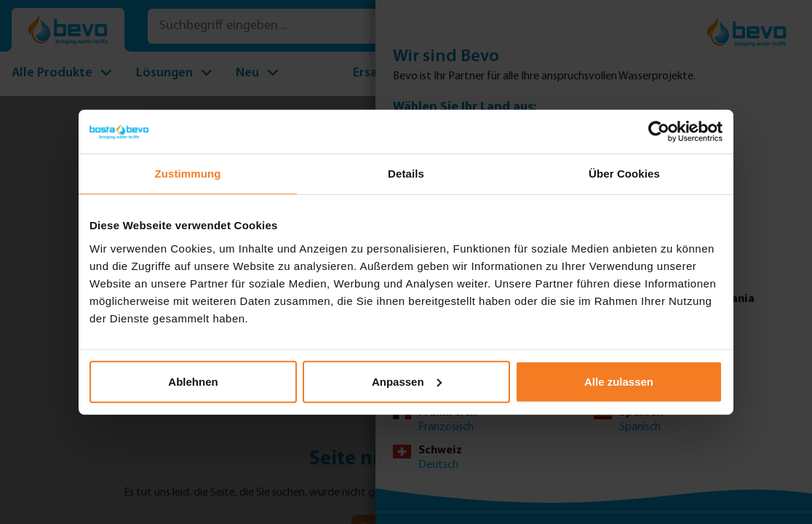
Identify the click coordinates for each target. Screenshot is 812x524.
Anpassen (407, 381)
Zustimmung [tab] (188, 174)
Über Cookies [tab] (624, 174)
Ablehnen (193, 381)
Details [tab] (406, 174)
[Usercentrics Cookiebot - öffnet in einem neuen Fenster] (659, 132)
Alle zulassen (619, 381)
